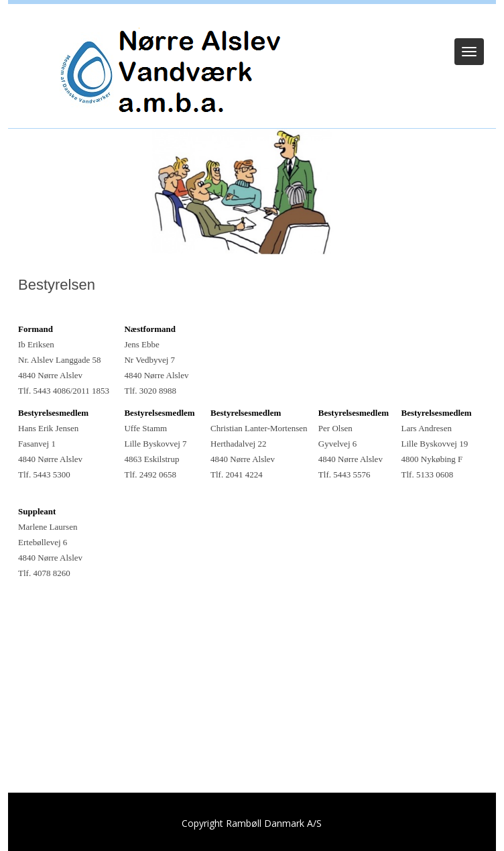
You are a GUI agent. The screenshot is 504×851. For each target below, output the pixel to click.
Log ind (252, 21)
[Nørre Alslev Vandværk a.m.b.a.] (171, 69)
